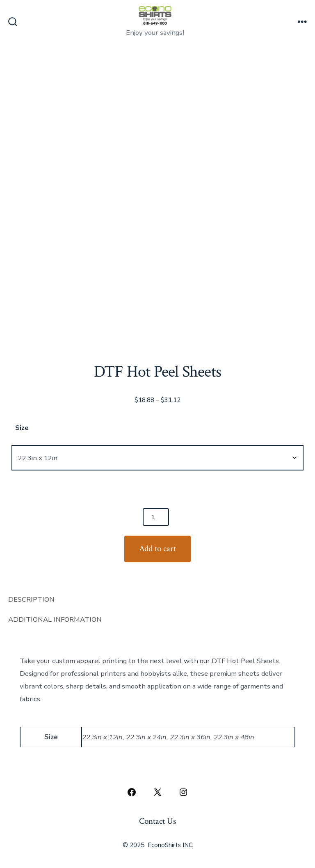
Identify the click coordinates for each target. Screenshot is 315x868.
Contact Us (157, 821)
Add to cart (157, 549)
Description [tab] (31, 599)
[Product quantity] (156, 517)
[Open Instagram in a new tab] (183, 792)
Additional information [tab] (55, 619)
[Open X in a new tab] (157, 792)
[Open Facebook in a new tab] (132, 792)
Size (22, 428)
